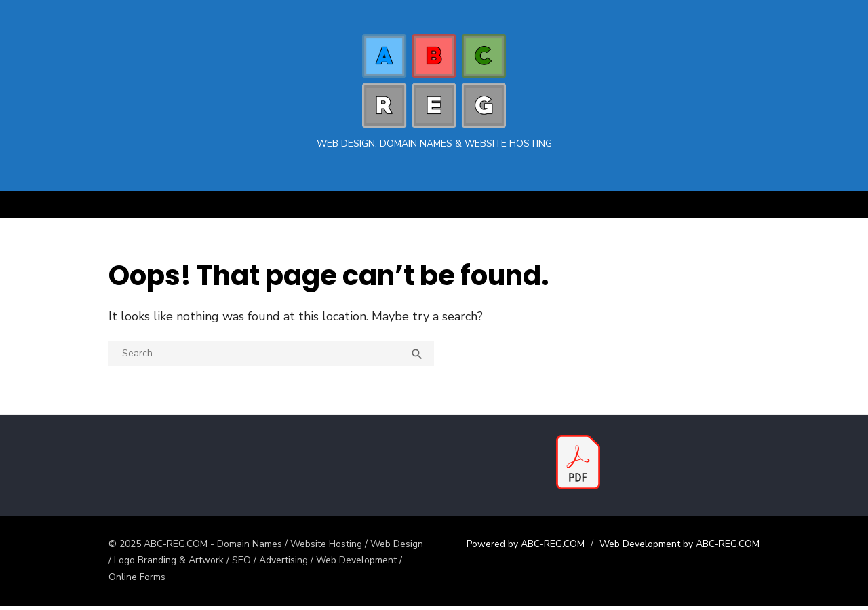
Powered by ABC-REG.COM (532, 547)
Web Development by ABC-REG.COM (686, 547)
